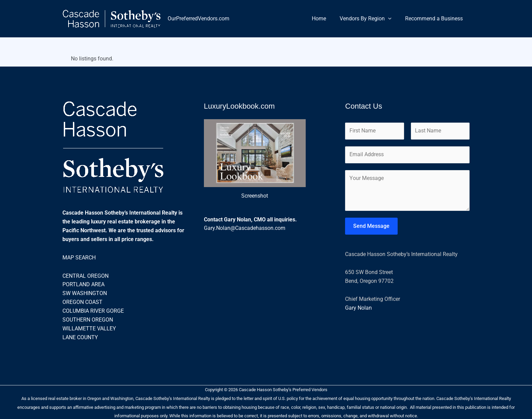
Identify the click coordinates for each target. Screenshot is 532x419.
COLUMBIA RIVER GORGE (93, 310)
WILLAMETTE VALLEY (89, 327)
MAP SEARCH (79, 257)
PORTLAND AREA (83, 284)
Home (326, 19)
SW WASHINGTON (85, 293)
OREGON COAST (82, 301)
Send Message (371, 227)
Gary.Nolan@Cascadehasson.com (245, 228)
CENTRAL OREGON (85, 275)
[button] (392, 19)
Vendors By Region (370, 19)
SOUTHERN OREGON (88, 319)
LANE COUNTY (80, 336)
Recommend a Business (435, 19)
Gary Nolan (358, 309)
